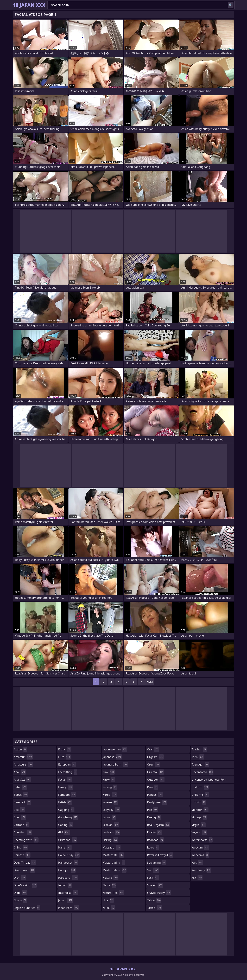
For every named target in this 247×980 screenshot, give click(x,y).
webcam (200, 847)
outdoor (156, 780)
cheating (23, 832)
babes (21, 795)
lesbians (112, 832)
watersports (202, 840)
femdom (67, 795)
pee (153, 810)
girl (64, 832)
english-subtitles (27, 908)
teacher (199, 749)
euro (64, 757)
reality (155, 832)
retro (153, 847)
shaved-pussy (159, 893)
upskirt (199, 802)
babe (20, 787)
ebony (20, 900)
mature (111, 878)
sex (153, 870)
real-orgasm (159, 825)
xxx (197, 878)
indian (65, 885)
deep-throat (25, 863)
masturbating (114, 863)
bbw (20, 817)
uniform (200, 787)
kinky (109, 780)
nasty (110, 885)
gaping (65, 825)
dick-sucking (25, 885)
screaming (156, 863)
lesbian (111, 825)
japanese (112, 757)
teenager (200, 764)
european (67, 764)
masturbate (113, 855)
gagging (66, 810)
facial (65, 780)
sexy (153, 878)
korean (111, 802)
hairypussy (68, 863)
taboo (154, 900)
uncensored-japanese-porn (209, 780)
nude (109, 908)
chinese (22, 855)
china (21, 847)
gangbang (68, 817)
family (66, 787)
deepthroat (24, 870)
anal (20, 772)
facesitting (68, 772)
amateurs (23, 764)
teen (198, 757)
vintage (199, 817)
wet (197, 863)
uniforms (200, 795)
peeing (154, 817)
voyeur (199, 832)
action (21, 749)
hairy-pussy (69, 855)
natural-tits (113, 893)
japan (66, 900)
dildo (20, 893)
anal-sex (23, 780)
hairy (65, 847)
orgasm (155, 757)
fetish (65, 802)
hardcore (68, 878)
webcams (200, 855)
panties (155, 795)
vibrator (200, 810)
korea (110, 795)
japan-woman (115, 749)
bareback (23, 802)
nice (108, 900)
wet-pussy (201, 870)
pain (153, 787)
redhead (155, 840)
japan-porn (69, 908)
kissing (110, 787)
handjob (67, 870)
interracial (68, 893)
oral (153, 749)
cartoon (22, 825)
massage (112, 847)
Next (150, 682)
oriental (156, 772)
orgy (153, 764)
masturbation (115, 870)
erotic (64, 749)
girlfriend (68, 840)
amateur (23, 757)
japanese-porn (115, 764)
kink (109, 772)
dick (20, 878)
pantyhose (157, 802)
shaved (155, 885)
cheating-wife (26, 840)
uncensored (202, 772)
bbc (20, 810)
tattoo (154, 908)
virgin (199, 825)
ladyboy (111, 810)
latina (109, 817)
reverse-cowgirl (160, 855)
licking (110, 840)
